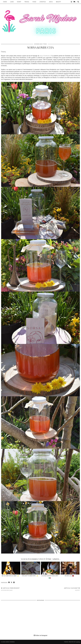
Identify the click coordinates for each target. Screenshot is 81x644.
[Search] (78, 2)
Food (34, 2)
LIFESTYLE (43, 2)
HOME (5, 2)
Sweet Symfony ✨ (30, 576)
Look (12, 2)
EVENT (19, 2)
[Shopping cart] (75, 2)
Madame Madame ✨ (10, 576)
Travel (27, 2)
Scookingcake (10, 589)
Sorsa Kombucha (41, 48)
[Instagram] (71, 2)
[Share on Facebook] (9, 582)
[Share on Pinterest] (14, 582)
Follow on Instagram (40, 635)
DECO (51, 2)
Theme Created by (72, 642)
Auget (72, 589)
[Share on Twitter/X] (12, 582)
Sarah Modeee (10, 642)
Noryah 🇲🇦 (69, 576)
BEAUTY (58, 2)
